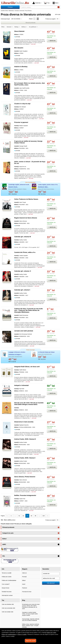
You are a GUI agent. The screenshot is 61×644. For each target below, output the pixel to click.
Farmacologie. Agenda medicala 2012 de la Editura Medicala (31, 620)
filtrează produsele (31, 23)
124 (44, 516)
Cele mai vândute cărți (8, 604)
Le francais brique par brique (46, 352)
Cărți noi (24, 573)
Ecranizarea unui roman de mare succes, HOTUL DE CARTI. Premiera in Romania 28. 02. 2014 (31, 606)
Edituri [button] (4, 539)
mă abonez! (51, 583)
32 (23, 516)
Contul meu (37, 3)
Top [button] (3, 600)
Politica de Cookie (7, 577)
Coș (47, 3)
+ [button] (59, 527)
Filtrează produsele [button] (8, 527)
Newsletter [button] (46, 569)
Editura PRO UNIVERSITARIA (15, 357)
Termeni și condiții (7, 573)
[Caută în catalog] (58, 7)
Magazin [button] (25, 569)
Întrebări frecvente (7, 592)
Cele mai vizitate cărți (8, 612)
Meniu (55, 3)
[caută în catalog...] (39, 7)
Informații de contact (7, 595)
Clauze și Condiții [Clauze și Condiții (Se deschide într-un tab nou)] (22, 634)
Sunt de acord (31, 641)
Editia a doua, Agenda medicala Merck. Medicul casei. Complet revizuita (31, 626)
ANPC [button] (4, 544)
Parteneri (25, 588)
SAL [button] (4, 556)
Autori (24, 584)
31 (19, 516)
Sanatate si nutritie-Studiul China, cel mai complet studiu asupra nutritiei (30, 614)
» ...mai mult (32, 44)
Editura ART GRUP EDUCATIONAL (46, 189)
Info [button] (3, 569)
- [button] (59, 544)
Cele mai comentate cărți (8, 608)
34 (31, 516)
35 (35, 516)
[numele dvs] (51, 574)
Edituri (24, 580)
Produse (10, 7)
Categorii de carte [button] (8, 533)
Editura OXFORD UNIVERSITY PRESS (17, 189)
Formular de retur (27, 592)
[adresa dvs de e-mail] (51, 578)
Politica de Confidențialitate (9, 580)
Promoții (24, 577)
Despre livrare (6, 588)
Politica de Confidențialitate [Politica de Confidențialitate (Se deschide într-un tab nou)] (9, 634)
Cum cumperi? (6, 584)
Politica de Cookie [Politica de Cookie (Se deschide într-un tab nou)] (51, 632)
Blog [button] (24, 600)
